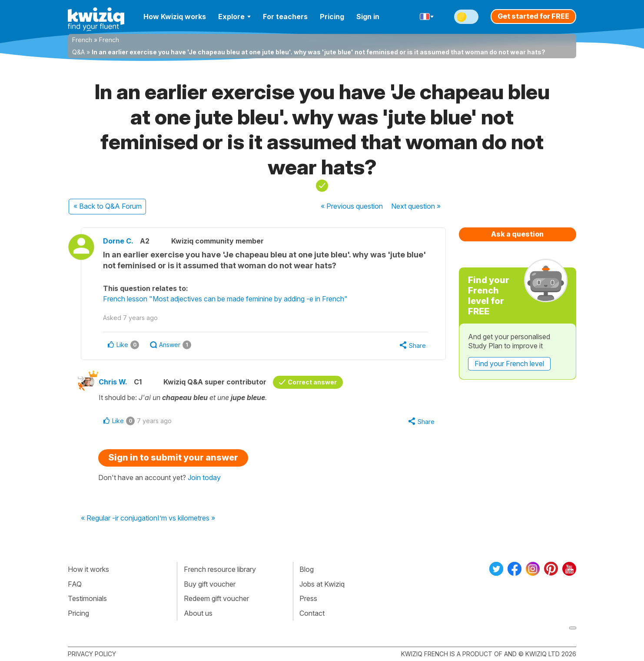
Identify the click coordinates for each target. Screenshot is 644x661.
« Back (108, 206)
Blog (307, 569)
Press (308, 598)
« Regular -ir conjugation (119, 518)
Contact (312, 613)
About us (198, 613)
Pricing (332, 17)
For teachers (285, 17)
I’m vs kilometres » (186, 518)
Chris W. (113, 382)
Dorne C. (118, 241)
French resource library (220, 569)
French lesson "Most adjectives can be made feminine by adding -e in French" (225, 299)
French (82, 40)
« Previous (352, 206)
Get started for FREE (533, 16)
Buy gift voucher (210, 584)
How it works (88, 569)
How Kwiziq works (175, 17)
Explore (234, 17)
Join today (204, 477)
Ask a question (517, 234)
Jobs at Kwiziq (322, 584)
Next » (416, 206)
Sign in (368, 17)
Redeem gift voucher (216, 598)
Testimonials (87, 598)
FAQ (75, 584)
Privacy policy (92, 654)
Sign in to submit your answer (173, 457)
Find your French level (509, 364)
